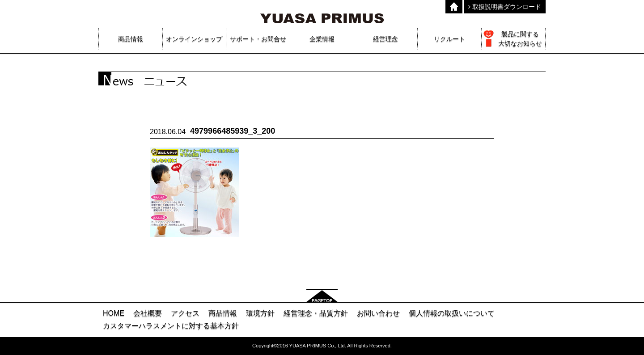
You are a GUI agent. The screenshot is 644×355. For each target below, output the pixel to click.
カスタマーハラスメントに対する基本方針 (171, 326)
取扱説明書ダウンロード (505, 7)
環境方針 (260, 313)
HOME (114, 313)
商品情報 (223, 313)
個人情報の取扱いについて (452, 313)
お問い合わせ (378, 313)
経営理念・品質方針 (316, 313)
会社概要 (148, 313)
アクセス (185, 313)
